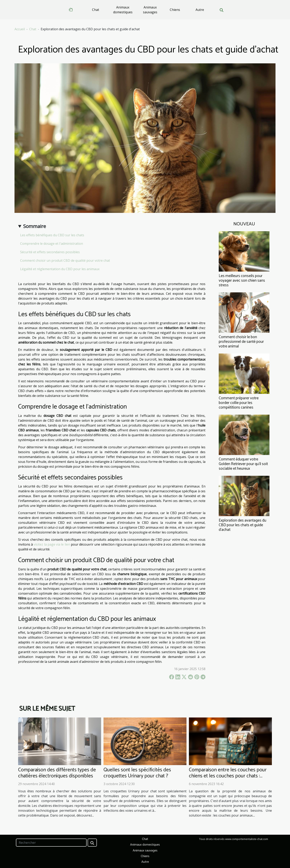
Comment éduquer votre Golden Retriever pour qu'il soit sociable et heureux (243, 464)
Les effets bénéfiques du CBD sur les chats (52, 235)
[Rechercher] (51, 843)
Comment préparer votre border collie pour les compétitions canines (239, 403)
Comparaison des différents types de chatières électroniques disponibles (57, 773)
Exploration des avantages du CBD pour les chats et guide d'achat (242, 525)
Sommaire (35, 226)
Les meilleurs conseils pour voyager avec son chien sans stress (242, 281)
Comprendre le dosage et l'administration (52, 244)
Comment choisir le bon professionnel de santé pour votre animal (241, 342)
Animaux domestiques (123, 10)
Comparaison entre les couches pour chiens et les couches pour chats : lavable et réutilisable (228, 776)
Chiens (175, 10)
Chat (96, 10)
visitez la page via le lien (52, 544)
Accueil (20, 29)
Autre (200, 10)
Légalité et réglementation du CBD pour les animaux (60, 269)
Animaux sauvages (150, 10)
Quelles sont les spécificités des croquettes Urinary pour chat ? (137, 773)
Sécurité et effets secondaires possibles (50, 252)
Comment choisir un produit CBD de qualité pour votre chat (65, 260)
